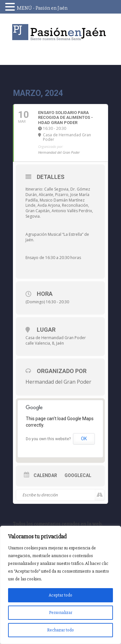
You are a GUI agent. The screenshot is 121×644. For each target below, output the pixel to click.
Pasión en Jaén (61, 32)
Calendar (45, 475)
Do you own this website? (48, 439)
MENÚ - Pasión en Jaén (42, 8)
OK (84, 439)
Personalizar (61, 613)
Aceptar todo (60, 595)
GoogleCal (78, 475)
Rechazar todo (60, 630)
